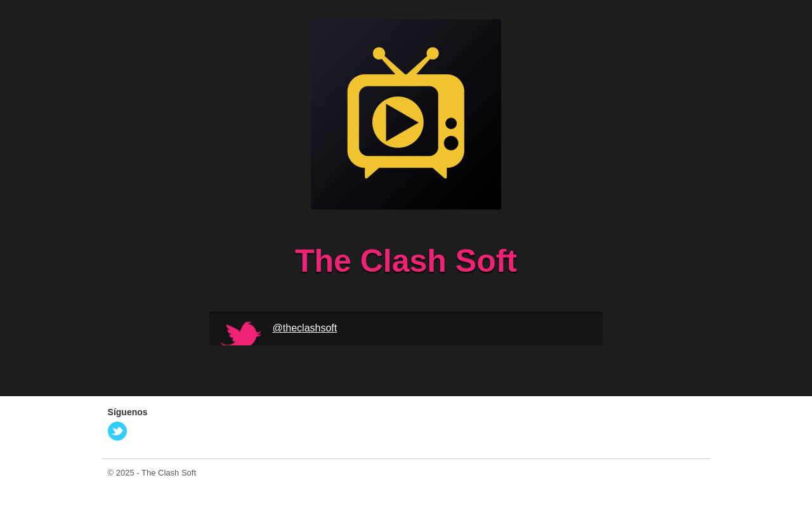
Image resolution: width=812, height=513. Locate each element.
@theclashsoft (305, 328)
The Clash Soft (169, 473)
